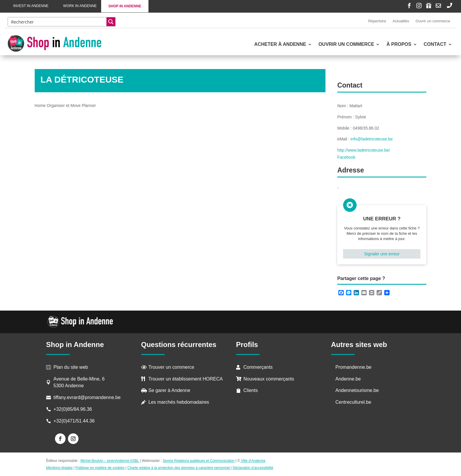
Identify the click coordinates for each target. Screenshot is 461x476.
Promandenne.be (354, 367)
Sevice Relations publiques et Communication (199, 461)
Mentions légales (59, 468)
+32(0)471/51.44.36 (75, 421)
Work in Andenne (80, 6)
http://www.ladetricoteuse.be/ (364, 150)
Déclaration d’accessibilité (253, 468)
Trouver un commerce (171, 367)
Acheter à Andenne (280, 45)
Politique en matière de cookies (100, 468)
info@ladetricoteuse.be (371, 139)
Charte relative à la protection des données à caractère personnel (179, 468)
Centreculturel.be (353, 402)
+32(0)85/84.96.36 (73, 409)
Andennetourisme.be (357, 390)
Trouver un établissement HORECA (186, 379)
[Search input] (58, 22)
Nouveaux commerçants (269, 379)
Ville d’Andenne (253, 461)
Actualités (401, 21)
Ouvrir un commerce (433, 21)
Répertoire (377, 21)
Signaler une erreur (382, 254)
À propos (399, 45)
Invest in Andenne (31, 6)
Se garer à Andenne (169, 390)
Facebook (346, 157)
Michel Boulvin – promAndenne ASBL (110, 461)
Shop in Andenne (125, 6)
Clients (251, 390)
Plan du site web (71, 367)
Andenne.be (348, 379)
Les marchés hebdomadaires (179, 402)
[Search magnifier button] (111, 22)
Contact (435, 45)
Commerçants (258, 367)
